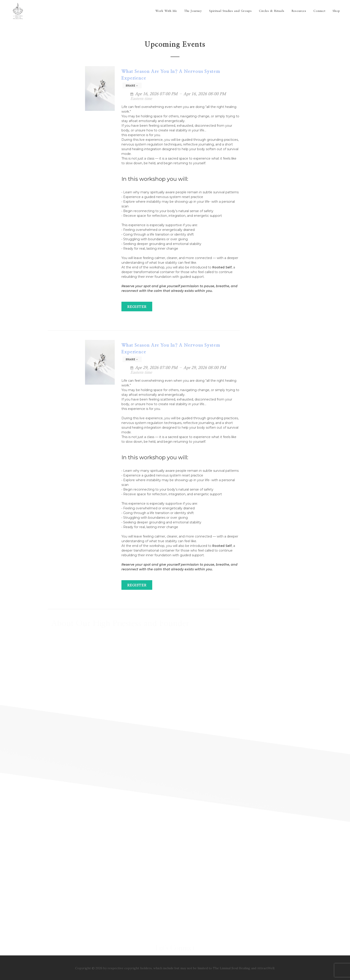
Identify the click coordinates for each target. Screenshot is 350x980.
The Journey (193, 11)
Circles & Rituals (272, 11)
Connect (319, 11)
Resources (299, 11)
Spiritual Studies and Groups (230, 11)
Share (132, 86)
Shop (336, 11)
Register (137, 307)
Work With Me (166, 11)
